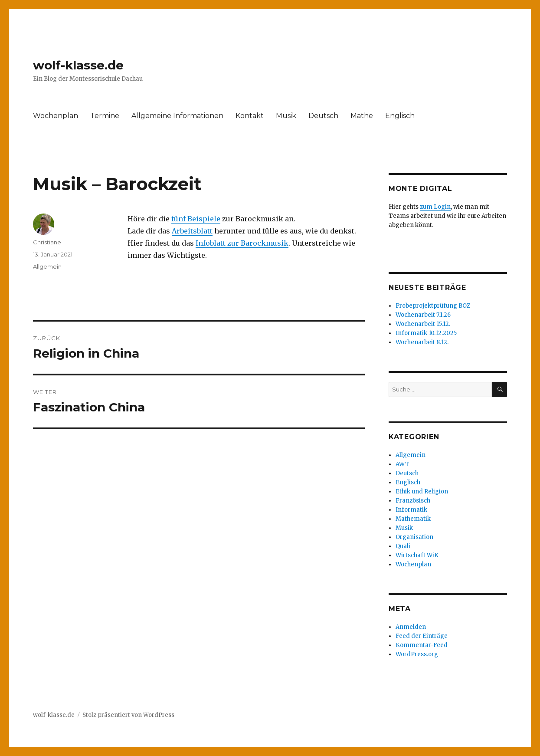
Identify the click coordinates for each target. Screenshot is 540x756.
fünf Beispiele (196, 219)
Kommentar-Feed (422, 645)
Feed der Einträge (422, 636)
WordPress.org (417, 654)
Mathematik (413, 519)
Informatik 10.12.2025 (426, 333)
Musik (286, 116)
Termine (105, 116)
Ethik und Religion (422, 491)
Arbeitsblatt (192, 231)
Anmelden (411, 627)
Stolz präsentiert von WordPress (128, 715)
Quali (403, 546)
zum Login (435, 207)
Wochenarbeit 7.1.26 (423, 315)
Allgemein (47, 266)
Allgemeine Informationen (177, 116)
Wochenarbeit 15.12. (423, 324)
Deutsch (323, 116)
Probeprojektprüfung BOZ (433, 306)
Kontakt (250, 116)
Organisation (414, 537)
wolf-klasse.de (78, 65)
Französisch (413, 501)
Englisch (400, 116)
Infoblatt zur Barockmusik (242, 243)
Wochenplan (56, 116)
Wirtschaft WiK (417, 555)
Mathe (362, 116)
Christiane (47, 242)
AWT (403, 464)
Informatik (411, 510)
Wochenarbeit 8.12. (422, 342)
